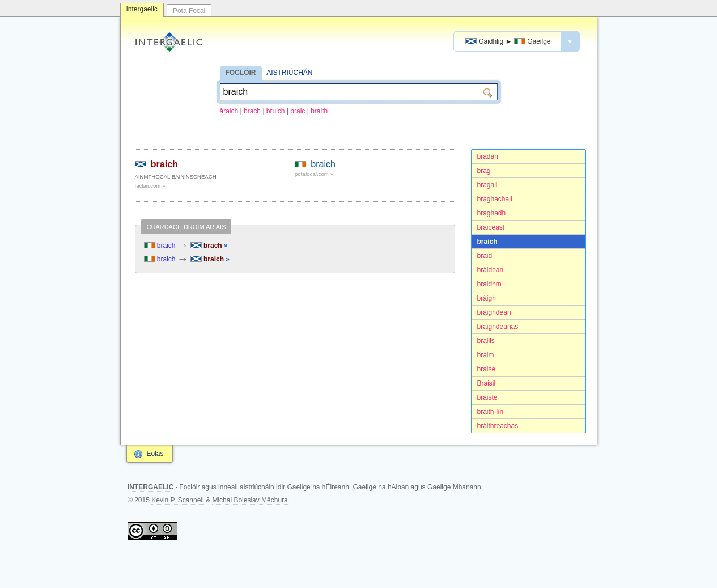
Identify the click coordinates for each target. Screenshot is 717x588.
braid (485, 256)
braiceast (491, 227)
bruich (276, 111)
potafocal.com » (314, 174)
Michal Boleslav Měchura (250, 500)
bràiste (487, 397)
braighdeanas (498, 327)
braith (319, 111)
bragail (487, 185)
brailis (486, 341)
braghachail (495, 199)
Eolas (155, 454)
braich (487, 242)
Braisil (487, 383)
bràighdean (494, 312)
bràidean (491, 270)
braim (486, 355)
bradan (488, 156)
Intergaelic (142, 9)
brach (252, 111)
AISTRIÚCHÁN (289, 73)
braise (487, 369)
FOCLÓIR (241, 73)
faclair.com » (150, 186)
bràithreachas (498, 426)
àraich (229, 111)
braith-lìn (491, 412)
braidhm (489, 284)
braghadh (492, 213)
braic (298, 111)
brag (484, 171)
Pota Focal (189, 11)
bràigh (487, 298)
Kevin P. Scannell (178, 500)
